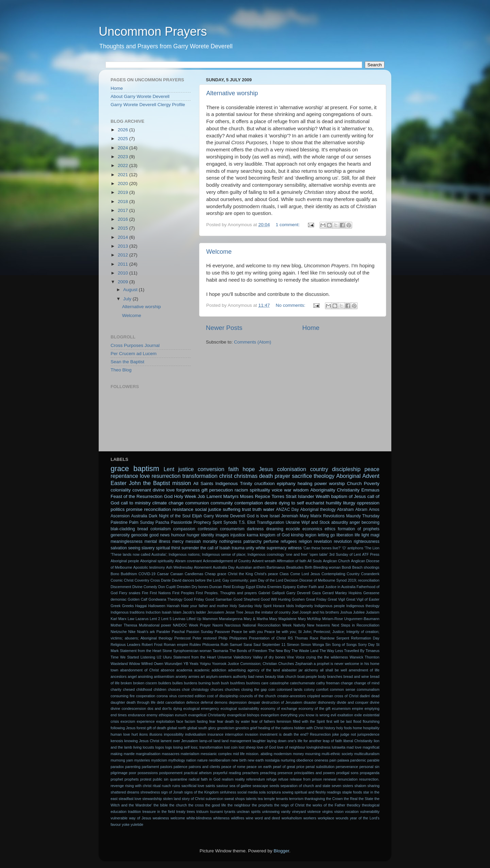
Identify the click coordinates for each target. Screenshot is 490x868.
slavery (148, 548)
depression (238, 702)
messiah (193, 541)
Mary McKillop (309, 619)
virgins (328, 812)
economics (312, 529)
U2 (159, 657)
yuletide (137, 824)
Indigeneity (304, 606)
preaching (268, 773)
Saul (257, 645)
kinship (297, 535)
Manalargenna (231, 619)
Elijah (197, 516)
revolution (343, 541)
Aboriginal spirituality (157, 561)
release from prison (306, 779)
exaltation (345, 715)
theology (324, 476)
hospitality (371, 728)
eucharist (315, 503)
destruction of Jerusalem (282, 702)
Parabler (164, 632)
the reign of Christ (289, 805)
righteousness (366, 541)
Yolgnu (205, 664)
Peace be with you (247, 632)
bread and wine (356, 677)
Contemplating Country (341, 574)
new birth (239, 760)
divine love (164, 490)
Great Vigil (336, 599)
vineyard (299, 812)
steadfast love (130, 799)
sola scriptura (270, 792)
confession (208, 529)
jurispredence (368, 734)
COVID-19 (147, 574)
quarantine (178, 779)
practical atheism (198, 773)
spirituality (260, 490)
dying (178, 708)
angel (132, 677)
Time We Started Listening (133, 657)
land (217, 741)
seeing (134, 548)
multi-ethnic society (337, 754)
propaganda (370, 773)
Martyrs (231, 496)
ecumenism (341, 708)
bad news (256, 677)
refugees (289, 541)
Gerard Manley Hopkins (342, 593)
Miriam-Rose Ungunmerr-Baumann (351, 619)
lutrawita (339, 747)
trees (191, 812)
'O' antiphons (353, 548)
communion (197, 503)
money (298, 754)
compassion (184, 529)
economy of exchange (279, 708)
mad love (354, 747)
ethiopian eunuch (173, 715)
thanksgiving (315, 799)
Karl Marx (119, 619)
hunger (193, 535)
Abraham (345, 510)
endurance (137, 715)
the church (178, 805)
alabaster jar (292, 670)
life (357, 535)
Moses (247, 496)
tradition (134, 812)
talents (251, 799)
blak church (287, 677)
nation (191, 760)
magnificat (371, 747)
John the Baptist (150, 483)
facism (190, 721)
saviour (222, 786)
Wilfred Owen (152, 664)
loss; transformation (207, 747)
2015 (124, 228)
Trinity (246, 483)
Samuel (236, 645)
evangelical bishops (243, 715)
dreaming (275, 529)
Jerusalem (216, 612)
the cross (196, 805)
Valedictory (242, 657)
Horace (279, 606)
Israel (275, 516)
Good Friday (194, 599)
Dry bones (200, 587)
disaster (310, 702)
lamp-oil (206, 741)
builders (165, 683)
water (269, 509)
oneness (321, 760)
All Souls (315, 561)
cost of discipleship (223, 696)
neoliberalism (220, 760)
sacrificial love (193, 786)
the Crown (334, 799)
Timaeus (372, 651)
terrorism (296, 799)
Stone (167, 651)
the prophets (262, 805)
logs (169, 747)
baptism (146, 469)
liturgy (349, 503)
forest (141, 728)
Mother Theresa (124, 625)
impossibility (174, 734)
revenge (117, 786)
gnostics (242, 728)
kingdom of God (275, 535)
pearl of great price (289, 767)
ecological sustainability (240, 708)
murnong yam (122, 760)
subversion (214, 799)
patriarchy (252, 541)
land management (236, 741)
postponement (171, 773)
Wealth (323, 496)
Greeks (128, 606)
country (319, 469)
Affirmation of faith (291, 561)
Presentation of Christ (268, 638)
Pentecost (182, 638)
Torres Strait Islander (293, 496)
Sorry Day (366, 645)
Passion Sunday (200, 632)
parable (373, 760)
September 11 (274, 645)
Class (284, 574)
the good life (216, 805)
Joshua (346, 612)
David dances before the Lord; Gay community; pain (214, 580)
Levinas (179, 619)
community (222, 503)
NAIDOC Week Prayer (192, 625)
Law (131, 619)
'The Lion (372, 548)
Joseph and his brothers (319, 612)
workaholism (292, 818)
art (203, 677)
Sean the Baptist (127, 362)
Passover (222, 632)
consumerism (232, 529)
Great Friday (316, 599)
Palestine (119, 522)
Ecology (238, 587)
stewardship (152, 799)
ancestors (119, 677)
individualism (196, 734)
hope (249, 469)
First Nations (160, 593)
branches (334, 677)
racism (241, 490)
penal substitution (320, 767)
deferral (207, 702)
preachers (250, 773)
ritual (157, 786)
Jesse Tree (234, 612)
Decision (291, 580)
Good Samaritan (219, 599)
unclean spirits (249, 812)
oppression (368, 503)
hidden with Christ (309, 728)
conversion (211, 469)
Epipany (289, 587)
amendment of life (364, 670)
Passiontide (182, 522)
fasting (202, 721)
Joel (295, 612)
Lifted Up (194, 619)
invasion (251, 734)
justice (186, 469)
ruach (167, 786)
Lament (214, 496)
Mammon (210, 619)
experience (146, 721)
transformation (200, 476)
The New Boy (279, 651)
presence (285, 773)
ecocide (293, 529)
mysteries (142, 760)
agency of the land (264, 670)
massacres (170, 754)
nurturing (288, 760)
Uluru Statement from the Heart (190, 657)
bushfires (238, 683)
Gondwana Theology (165, 599)
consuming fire (123, 696)
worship (337, 483)
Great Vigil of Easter (363, 599)
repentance (124, 476)
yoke (126, 824)
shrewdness (150, 792)
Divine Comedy (145, 587)
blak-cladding (123, 529)
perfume (271, 541)
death (266, 476)
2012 (124, 255)
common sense (342, 689)
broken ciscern (145, 683)
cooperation (146, 696)
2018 (124, 202)
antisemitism (164, 677)
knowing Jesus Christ (142, 741)
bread (143, 529)
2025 (124, 139)
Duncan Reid (220, 587)
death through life (141, 702)
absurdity (339, 522)
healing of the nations (276, 728)
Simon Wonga (312, 645)
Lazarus (142, 619)
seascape (260, 786)
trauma (238, 548)
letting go (326, 535)
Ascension (120, 516)
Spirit (217, 522)
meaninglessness (127, 541)
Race (314, 638)
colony (309, 689)
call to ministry (136, 503)
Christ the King (241, 574)
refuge (272, 779)
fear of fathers (263, 721)
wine (249, 818)
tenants (282, 799)
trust (246, 509)
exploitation (166, 721)
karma (252, 535)
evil (333, 715)
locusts (148, 747)
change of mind (367, 683)
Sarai (248, 645)
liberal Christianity (358, 741)
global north (177, 728)
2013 (124, 246)
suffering (232, 509)
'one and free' (297, 554)
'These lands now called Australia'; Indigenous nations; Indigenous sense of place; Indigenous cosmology (197, 554)
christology (200, 689)
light (365, 535)
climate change (168, 503)
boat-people (307, 677)
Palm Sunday (141, 522)
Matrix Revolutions (328, 516)
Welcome (219, 252)
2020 (124, 183)
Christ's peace (266, 574)
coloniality (121, 490)
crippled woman (320, 696)
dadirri (365, 696)
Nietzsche (119, 632)
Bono (115, 574)
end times (119, 715)
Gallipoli (278, 593)
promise (134, 509)
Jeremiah (290, 516)
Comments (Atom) (253, 342)
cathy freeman (328, 683)
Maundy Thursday (363, 516)
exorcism (128, 721)
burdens (191, 683)
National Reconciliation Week (267, 625)
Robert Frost (152, 645)
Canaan (177, 574)
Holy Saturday (241, 606)
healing (305, 483)
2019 (124, 192)
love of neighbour (291, 747)
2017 (124, 210)
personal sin (369, 767)
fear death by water (234, 721)
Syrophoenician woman (192, 651)
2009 (124, 282)
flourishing (371, 721)
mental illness (158, 541)
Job (201, 496)
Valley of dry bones (269, 657)
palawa (343, 760)
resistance (183, 509)
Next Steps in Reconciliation (356, 625)
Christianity (348, 490)
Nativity (299, 625)
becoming (370, 522)
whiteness (222, 818)
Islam (177, 612)
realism (228, 779)
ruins (176, 786)
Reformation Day (365, 638)
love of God (266, 747)
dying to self (291, 503)
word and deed (267, 818)
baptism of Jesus (348, 496)
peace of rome (233, 767)
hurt (135, 734)
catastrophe (279, 683)
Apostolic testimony (149, 567)
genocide (139, 535)
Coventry (142, 580)
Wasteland (119, 664)
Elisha (261, 587)
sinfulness (228, 792)
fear (213, 721)
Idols (290, 606)
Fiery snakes (130, 593)
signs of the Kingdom (201, 792)
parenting (133, 767)
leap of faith (332, 741)
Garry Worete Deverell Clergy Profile (148, 105)
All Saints (203, 483)
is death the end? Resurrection (305, 734)
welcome (178, 818)
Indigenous (227, 483)
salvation (119, 548)
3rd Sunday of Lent (345, 554)
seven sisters (342, 786)
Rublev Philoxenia (204, 645)
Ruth (224, 645)
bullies (177, 683)
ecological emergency (201, 708)
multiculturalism (367, 754)
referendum (255, 779)
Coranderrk (370, 574)
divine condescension (128, 708)
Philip (223, 638)
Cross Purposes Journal (135, 345)
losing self (181, 747)
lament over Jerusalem (179, 741)
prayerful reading (227, 773)
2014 (124, 237)
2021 (124, 175)
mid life (239, 754)
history (330, 728)
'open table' (319, 554)
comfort (322, 689)
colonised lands (290, 689)
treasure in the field (159, 812)
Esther (302, 587)
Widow (134, 664)
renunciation (348, 779)
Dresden (184, 587)
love (145, 476)
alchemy (311, 670)
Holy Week (185, 496)
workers (310, 818)
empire (357, 708)
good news (160, 535)
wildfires (238, 818)
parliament (150, 767)
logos (160, 747)
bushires (253, 683)
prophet (117, 779)
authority (240, 677)
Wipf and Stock (316, 522)
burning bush (209, 683)
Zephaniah (304, 664)
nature (203, 760)
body (322, 677)
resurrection (166, 476)
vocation (352, 812)
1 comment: (288, 225)
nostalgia (272, 760)
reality (240, 779)
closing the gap (254, 689)
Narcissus (233, 625)
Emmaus (370, 490)
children (160, 689)
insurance (216, 734)
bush (225, 683)
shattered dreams (125, 792)
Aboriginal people (125, 561)
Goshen (298, 599)
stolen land (172, 799)
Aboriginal (348, 476)
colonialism (161, 529)
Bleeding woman (327, 567)
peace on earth (259, 767)
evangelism (270, 715)
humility (334, 503)
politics (118, 509)
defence (193, 702)
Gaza (316, 593)
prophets (132, 779)
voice (277, 490)
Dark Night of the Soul (170, 516)
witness (295, 548)
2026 (124, 130)
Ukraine (293, 522)
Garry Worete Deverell (224, 516)
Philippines (238, 638)
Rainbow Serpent (335, 638)
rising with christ (138, 786)
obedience (305, 760)
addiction (219, 670)
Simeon (293, 645)
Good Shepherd (247, 599)
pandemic (358, 760)
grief (254, 728)
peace (372, 469)
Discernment (121, 587)
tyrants (230, 812)
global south (197, 728)
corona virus (167, 696)
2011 (124, 264)
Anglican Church (336, 561)
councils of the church (258, 696)
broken (126, 683)
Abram (361, 510)
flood (357, 721)
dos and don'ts (160, 708)
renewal (330, 779)
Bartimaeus (276, 567)
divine (375, 702)
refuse (283, 779)
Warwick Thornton (364, 657)
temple (269, 799)
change (347, 683)
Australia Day (224, 567)
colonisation (292, 469)
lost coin (231, 747)
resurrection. (369, 779)
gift (205, 490)
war (288, 490)
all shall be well (333, 670)
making (117, 754)
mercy (178, 541)
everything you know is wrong (305, 715)
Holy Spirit (263, 606)
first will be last (339, 721)
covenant (142, 490)
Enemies (275, 587)
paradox (117, 767)
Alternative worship (232, 93)
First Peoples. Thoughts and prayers (226, 593)
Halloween (157, 606)
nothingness (230, 541)
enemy (152, 715)
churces (217, 689)
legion (311, 535)
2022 (124, 165)
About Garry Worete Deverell (140, 96)
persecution (221, 490)
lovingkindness (319, 747)
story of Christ (193, 799)
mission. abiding (259, 754)
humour (178, 535)
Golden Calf (137, 599)
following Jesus (123, 728)
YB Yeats (191, 664)
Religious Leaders (125, 645)
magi (375, 535)
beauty (271, 677)
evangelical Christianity (207, 715)
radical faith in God (204, 779)
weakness (161, 818)
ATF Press (371, 554)
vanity (286, 812)
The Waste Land (305, 651)
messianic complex (216, 754)
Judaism (373, 612)
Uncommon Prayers (153, 31)
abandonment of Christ (140, 670)
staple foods (352, 792)
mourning (313, 754)
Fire (145, 593)
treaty (181, 812)
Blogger (281, 851)
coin (272, 689)
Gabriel (264, 593)
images (222, 535)
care (265, 683)
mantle (129, 754)
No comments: (291, 305)
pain (333, 760)
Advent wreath (264, 561)
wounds (342, 818)
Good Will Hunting (276, 599)
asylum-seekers (219, 677)
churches (232, 689)
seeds (274, 786)
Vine (290, 657)
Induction (153, 612)
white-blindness (199, 818)
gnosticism (226, 728)
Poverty (372, 483)
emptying (372, 708)
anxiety (181, 677)
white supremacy (271, 548)
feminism (284, 721)
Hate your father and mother (205, 606)
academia (184, 670)
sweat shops (234, 799)
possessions (148, 773)
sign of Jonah (172, 792)
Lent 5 (166, 619)
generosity (120, 535)
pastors (166, 767)
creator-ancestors (292, 696)
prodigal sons (347, 773)
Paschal (178, 632)
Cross (155, 580)
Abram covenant (188, 561)
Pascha (162, 522)
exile (358, 715)
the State (366, 799)
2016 (124, 219)
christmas (246, 476)
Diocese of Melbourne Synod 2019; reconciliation (339, 580)
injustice (238, 535)
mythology (177, 760)
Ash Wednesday (179, 567)
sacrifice (302, 476)
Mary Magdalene (283, 619)
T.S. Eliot (247, 522)
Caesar (163, 574)
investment (268, 734)
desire (271, 503)
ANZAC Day (287, 510)
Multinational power (155, 625)
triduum (202, 812)
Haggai (141, 606)
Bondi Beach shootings (361, 567)
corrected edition (192, 696)
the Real (350, 799)
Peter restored (205, 638)
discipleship (346, 469)
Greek (116, 606)
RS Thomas (298, 638)
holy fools (344, 728)
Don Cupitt (167, 587)
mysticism (159, 760)
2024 (124, 148)
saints (210, 786)
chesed (129, 689)
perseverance (347, 767)
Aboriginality (323, 490)
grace (120, 469)
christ (226, 476)
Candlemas (194, 574)
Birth (308, 567)
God (168, 496)
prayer (282, 476)
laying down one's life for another (294, 741)
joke (336, 734)
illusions (156, 734)
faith (234, 469)
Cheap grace (216, 574)
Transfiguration (271, 522)
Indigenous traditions (128, 612)
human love (120, 734)
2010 (124, 273)
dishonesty (327, 702)
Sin (328, 645)
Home (311, 328)
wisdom (301, 490)
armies (194, 677)
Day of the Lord (271, 580)
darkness (255, 529)
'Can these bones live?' (322, 548)
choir (186, 689)
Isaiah (167, 612)
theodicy (354, 805)
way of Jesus (140, 818)
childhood (144, 689)
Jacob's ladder (194, 612)
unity (250, 548)
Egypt (250, 587)
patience (181, 767)
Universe (225, 657)
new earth (256, 760)
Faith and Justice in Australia (332, 587)
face (180, 721)
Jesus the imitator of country (267, 612)
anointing (145, 677)
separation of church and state (305, 786)
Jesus (266, 469)
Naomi (218, 625)
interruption (234, 734)
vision (339, 812)
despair (254, 702)
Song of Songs (344, 645)
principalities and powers (314, 773)
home (357, 728)
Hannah (173, 606)
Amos (374, 510)
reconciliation (157, 509)
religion (305, 541)
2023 (124, 157)
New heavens (318, 625)
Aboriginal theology (318, 510)
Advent (371, 476)
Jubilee (359, 612)
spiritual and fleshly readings (318, 792)
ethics (330, 529)
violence (314, 812)
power (321, 483)
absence (168, 670)
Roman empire (176, 645)
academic (202, 670)
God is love (257, 516)
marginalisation (148, 754)
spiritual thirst (168, 548)
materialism (190, 754)
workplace (326, 818)
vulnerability (370, 812)
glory (212, 728)
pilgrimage (119, 773)
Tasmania (220, 651)
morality (210, 541)
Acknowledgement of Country (227, 561)
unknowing (271, 812)
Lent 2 (155, 619)
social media (247, 792)
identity (208, 535)
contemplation (249, 503)
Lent (169, 469)
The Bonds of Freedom (248, 651)
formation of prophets (359, 529)
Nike (132, 632)
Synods (230, 522)
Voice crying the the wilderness (322, 657)
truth (257, 509)
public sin (161, 779)
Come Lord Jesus (305, 574)
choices (174, 689)
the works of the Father (326, 805)
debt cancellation (171, 702)
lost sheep (247, 747)
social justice (208, 509)
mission (182, 483)
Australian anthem (251, 567)
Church (355, 483)
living (137, 747)
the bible (161, 805)
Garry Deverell (298, 593)
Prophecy (202, 522)
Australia (139, 516)
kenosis (117, 741)
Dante (166, 580)
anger (355, 522)
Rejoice (263, 496)
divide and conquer (353, 702)
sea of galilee (240, 786)
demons (221, 702)
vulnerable (119, 818)
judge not (348, 734)
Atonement (203, 567)
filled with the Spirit (309, 721)
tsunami (216, 812)
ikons (143, 734)
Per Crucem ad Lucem (134, 354)
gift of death (156, 728)
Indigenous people (330, 606)
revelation (323, 541)
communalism (368, 689)
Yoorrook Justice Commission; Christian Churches (253, 664)
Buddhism (129, 574)
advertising (237, 670)
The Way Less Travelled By (342, 651)
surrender (190, 548)
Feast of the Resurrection (137, 496)
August (131, 290)
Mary (304, 516)
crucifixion (264, 483)
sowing (288, 792)
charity (116, 689)
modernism (283, 754)
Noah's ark (146, 632)
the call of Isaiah (215, 548)
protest (146, 779)
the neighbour (239, 805)
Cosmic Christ (122, 580)
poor (133, 773)
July (128, 299)
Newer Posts (224, 328)
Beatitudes (295, 567)
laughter (259, 741)
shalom (361, 786)
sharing (373, 786)
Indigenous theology (363, 606)
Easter (119, 483)
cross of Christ (347, 696)
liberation (345, 535)
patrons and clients (205, 767)
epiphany (286, 483)
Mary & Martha (256, 619)
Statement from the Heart (141, 651)
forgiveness (188, 490)
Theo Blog (121, 370)
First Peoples (183, 593)
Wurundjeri (174, 664)
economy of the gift (314, 708)
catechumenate (303, 683)
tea (260, 799)
